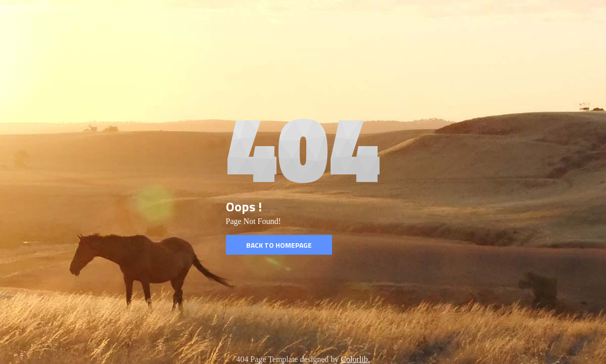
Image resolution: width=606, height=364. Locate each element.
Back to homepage (279, 245)
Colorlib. (355, 359)
